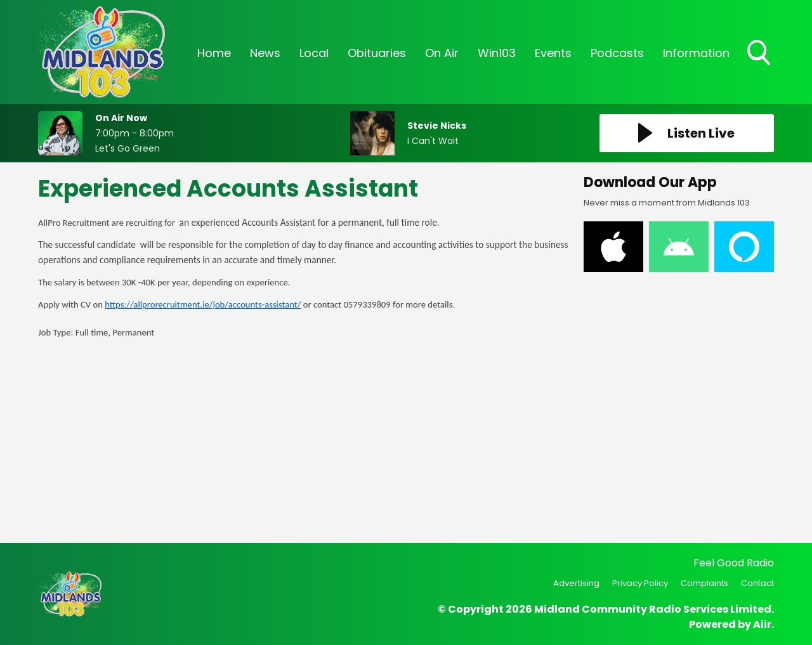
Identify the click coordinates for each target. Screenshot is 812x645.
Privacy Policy (640, 583)
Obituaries (377, 53)
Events (553, 53)
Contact (757, 583)
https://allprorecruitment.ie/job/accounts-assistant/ (203, 304)
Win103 (497, 53)
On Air (442, 53)
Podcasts (617, 53)
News (265, 53)
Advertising (576, 583)
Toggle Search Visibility (760, 54)
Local (314, 53)
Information (696, 53)
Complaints (704, 583)
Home (214, 53)
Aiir (762, 624)
